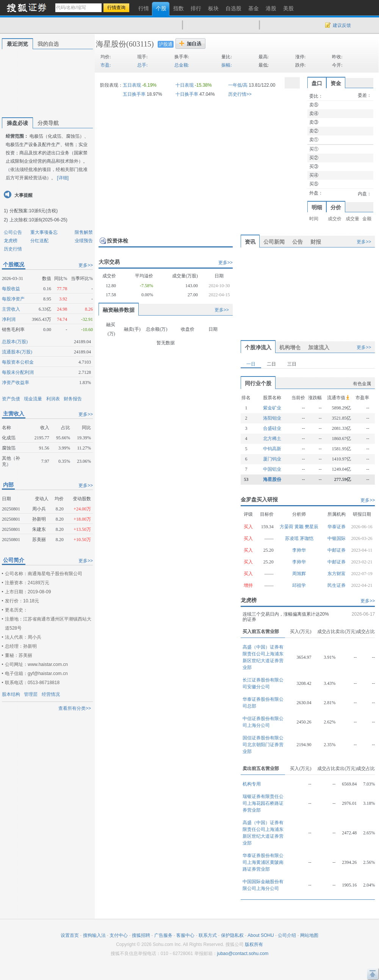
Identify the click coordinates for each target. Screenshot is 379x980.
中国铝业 (272, 469)
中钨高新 (272, 449)
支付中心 (119, 935)
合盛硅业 (272, 428)
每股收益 (11, 289)
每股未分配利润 (18, 372)
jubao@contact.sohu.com (243, 954)
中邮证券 (337, 550)
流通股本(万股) (17, 352)
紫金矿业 (272, 408)
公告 (298, 242)
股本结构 (11, 694)
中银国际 (337, 538)
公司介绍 (287, 935)
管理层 (31, 694)
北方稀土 (272, 439)
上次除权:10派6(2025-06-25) (38, 220)
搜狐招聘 (141, 935)
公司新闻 (274, 242)
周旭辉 (299, 574)
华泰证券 (337, 527)
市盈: (106, 65)
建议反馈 (342, 25)
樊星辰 (312, 527)
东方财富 (337, 574)
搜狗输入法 (94, 935)
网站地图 (309, 935)
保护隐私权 (232, 935)
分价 (336, 207)
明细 (317, 207)
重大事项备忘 (44, 232)
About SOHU (261, 935)
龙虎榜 (11, 241)
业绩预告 (84, 241)
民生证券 (337, 585)
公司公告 (13, 232)
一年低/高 (238, 85)
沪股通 (166, 44)
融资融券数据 (119, 310)
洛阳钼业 (272, 418)
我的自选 (48, 44)
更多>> (86, 265)
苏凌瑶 (292, 538)
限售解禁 (84, 232)
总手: (142, 65)
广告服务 (163, 935)
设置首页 (70, 935)
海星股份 (111, 44)
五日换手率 (134, 94)
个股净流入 (258, 347)
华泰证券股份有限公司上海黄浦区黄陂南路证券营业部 (263, 862)
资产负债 (11, 399)
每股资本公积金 (18, 362)
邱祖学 (299, 585)
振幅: (226, 65)
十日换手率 (187, 94)
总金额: (182, 65)
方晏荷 (287, 527)
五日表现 (132, 85)
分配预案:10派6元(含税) (34, 211)
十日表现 (185, 85)
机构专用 (252, 784)
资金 (336, 83)
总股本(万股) (15, 342)
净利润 (9, 319)
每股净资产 (13, 299)
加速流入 (319, 347)
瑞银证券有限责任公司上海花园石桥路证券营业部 (263, 803)
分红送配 (39, 241)
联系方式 (208, 935)
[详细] (63, 178)
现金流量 (33, 399)
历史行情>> (240, 94)
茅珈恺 (307, 538)
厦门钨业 (272, 459)
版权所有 (254, 944)
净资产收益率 (16, 383)
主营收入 (11, 309)
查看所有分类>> (75, 708)
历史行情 (13, 249)
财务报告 (73, 399)
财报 (316, 242)
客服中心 (185, 935)
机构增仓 (290, 347)
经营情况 (51, 694)
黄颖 (300, 527)
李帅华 (299, 550)
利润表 (53, 399)
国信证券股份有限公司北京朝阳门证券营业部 (263, 745)
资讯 (250, 242)
